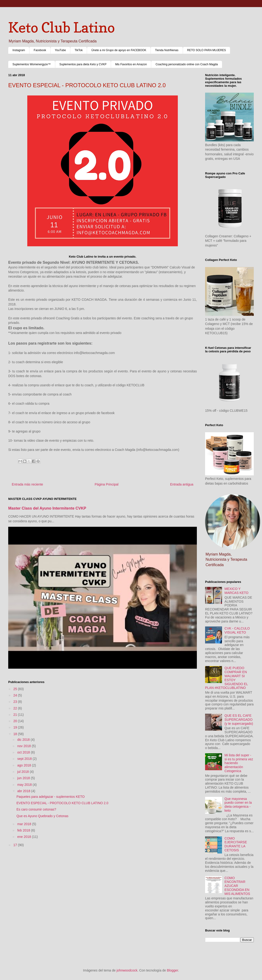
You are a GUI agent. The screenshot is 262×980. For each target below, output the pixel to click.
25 (16, 689)
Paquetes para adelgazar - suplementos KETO (51, 797)
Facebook (40, 50)
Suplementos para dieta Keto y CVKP (83, 64)
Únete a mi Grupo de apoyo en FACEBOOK (119, 50)
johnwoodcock (127, 970)
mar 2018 (25, 824)
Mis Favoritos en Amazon (131, 64)
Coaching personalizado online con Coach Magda (187, 64)
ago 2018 (24, 765)
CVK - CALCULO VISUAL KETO (237, 630)
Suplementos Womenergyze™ (32, 64)
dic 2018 (24, 740)
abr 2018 (24, 791)
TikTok (79, 50)
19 (16, 727)
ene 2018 (24, 837)
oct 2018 (24, 752)
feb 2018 (24, 830)
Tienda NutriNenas (167, 50)
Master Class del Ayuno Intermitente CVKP (47, 508)
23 (16, 702)
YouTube (60, 50)
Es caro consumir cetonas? (36, 809)
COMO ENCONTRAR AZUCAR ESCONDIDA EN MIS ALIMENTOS (237, 886)
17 (16, 845)
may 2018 (25, 785)
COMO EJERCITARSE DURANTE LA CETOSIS (236, 844)
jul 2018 (23, 772)
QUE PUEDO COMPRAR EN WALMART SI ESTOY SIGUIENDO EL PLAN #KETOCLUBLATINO (226, 678)
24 (16, 695)
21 (16, 715)
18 (16, 734)
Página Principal (107, 484)
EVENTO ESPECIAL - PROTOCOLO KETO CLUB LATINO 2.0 (62, 803)
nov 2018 (24, 746)
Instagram (19, 50)
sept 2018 (25, 759)
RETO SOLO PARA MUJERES (207, 50)
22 (16, 708)
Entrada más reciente (27, 484)
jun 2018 (24, 778)
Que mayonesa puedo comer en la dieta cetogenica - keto (238, 805)
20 (16, 721)
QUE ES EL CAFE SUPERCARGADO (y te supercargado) (239, 720)
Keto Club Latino (62, 27)
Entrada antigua (182, 484)
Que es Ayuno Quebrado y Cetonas (42, 816)
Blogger (173, 970)
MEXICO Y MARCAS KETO (237, 591)
